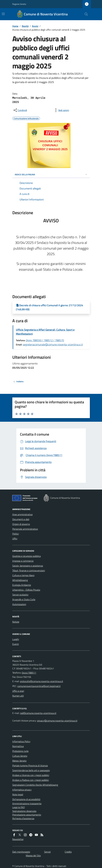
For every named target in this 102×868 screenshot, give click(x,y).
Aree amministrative (22, 514)
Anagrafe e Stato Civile (24, 599)
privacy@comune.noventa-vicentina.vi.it (57, 721)
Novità (25, 26)
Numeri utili (18, 696)
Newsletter (18, 839)
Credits (68, 852)
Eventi (16, 644)
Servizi (47, 852)
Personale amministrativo (25, 529)
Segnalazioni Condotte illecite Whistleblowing (35, 785)
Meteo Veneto (19, 761)
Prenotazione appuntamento (27, 815)
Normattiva (18, 746)
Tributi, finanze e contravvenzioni (29, 570)
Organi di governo (21, 524)
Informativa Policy (21, 741)
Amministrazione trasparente (27, 803)
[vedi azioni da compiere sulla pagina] (61, 110)
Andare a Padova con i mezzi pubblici (31, 780)
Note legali (18, 794)
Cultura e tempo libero (23, 575)
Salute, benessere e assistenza (28, 566)
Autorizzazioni (19, 604)
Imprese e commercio (23, 561)
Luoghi (16, 639)
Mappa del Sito (33, 855)
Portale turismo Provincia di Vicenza (30, 766)
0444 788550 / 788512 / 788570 (45, 340)
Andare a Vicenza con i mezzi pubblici (31, 775)
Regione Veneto (19, 4)
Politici (16, 534)
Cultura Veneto (20, 756)
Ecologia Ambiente (22, 585)
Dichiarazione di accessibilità (26, 799)
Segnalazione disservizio (24, 811)
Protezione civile (20, 751)
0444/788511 (29, 673)
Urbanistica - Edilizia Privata (26, 590)
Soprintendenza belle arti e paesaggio (31, 770)
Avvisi (35, 26)
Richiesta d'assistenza (23, 818)
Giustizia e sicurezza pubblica (27, 556)
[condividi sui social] (20, 110)
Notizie (16, 622)
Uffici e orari (18, 691)
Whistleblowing (20, 580)
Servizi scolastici (20, 595)
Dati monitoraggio (21, 852)
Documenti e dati (21, 519)
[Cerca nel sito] (85, 14)
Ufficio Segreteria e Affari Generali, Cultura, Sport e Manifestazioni (45, 332)
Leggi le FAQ (19, 807)
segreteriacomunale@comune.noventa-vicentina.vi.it (53, 344)
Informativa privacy (22, 790)
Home (15, 26)
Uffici (15, 539)
